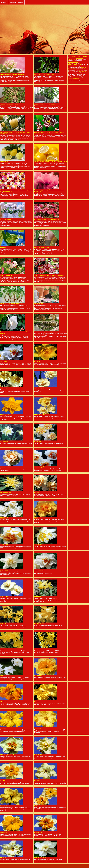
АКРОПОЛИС (4, 361)
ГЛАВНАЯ (4, 2)
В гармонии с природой (16, 2)
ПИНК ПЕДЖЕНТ (5, 467)
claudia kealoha (83, 57)
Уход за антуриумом (6, 276)
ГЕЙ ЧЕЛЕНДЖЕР (40, 388)
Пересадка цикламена (7, 219)
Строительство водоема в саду (43, 332)
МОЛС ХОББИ (38, 676)
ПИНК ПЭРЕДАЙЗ (40, 467)
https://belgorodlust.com (75, 65)
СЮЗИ (2, 649)
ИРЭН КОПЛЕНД (5, 442)
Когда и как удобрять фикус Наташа (44, 104)
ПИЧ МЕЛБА (4, 832)
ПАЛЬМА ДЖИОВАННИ (7, 755)
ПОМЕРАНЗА (38, 832)
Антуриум (3, 247)
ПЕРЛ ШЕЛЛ (4, 806)
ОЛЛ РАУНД (38, 728)
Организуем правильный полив (9, 104)
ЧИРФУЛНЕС (4, 597)
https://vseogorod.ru (74, 57)
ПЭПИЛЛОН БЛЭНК (40, 858)
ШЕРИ (2, 676)
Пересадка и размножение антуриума (11, 304)
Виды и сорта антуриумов (42, 247)
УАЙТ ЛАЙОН (38, 545)
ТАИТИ (36, 518)
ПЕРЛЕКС (37, 780)
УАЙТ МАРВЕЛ (5, 570)
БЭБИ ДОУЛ (38, 597)
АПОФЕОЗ (37, 361)
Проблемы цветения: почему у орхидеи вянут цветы (49, 132)
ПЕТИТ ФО (37, 442)
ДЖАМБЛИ (3, 624)
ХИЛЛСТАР (38, 649)
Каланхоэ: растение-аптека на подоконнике (13, 74)
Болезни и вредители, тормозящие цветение (47, 219)
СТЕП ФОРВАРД (39, 624)
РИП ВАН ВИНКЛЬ (6, 492)
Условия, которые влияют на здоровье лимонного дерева (51, 162)
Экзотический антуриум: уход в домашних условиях (49, 276)
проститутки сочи (73, 62)
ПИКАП (36, 806)
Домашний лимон (5, 162)
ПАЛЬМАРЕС (38, 755)
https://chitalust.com (74, 78)
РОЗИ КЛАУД (4, 518)
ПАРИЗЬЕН (4, 780)
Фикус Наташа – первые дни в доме (44, 74)
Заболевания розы (40, 304)
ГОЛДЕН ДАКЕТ (5, 415)
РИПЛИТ (37, 492)
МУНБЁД (37, 701)
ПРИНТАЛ (3, 858)
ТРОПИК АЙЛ (4, 545)
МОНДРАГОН (4, 701)
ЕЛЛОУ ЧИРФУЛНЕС (40, 415)
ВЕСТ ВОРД (4, 388)
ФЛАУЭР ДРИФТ (39, 570)
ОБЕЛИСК (3, 728)
